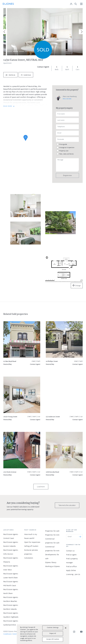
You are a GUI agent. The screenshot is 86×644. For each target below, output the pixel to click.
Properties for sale (52, 531)
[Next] (81, 32)
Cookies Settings (53, 628)
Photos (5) (12, 75)
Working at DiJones (53, 567)
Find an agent (71, 555)
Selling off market (31, 546)
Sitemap (16, 634)
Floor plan (27, 75)
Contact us (70, 551)
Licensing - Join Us (73, 575)
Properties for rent (52, 535)
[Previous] (5, 32)
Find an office (71, 567)
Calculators (29, 558)
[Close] (66, 628)
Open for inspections (32, 542)
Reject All (53, 634)
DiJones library (51, 563)
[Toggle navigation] (81, 4)
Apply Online (71, 571)
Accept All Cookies (53, 639)
